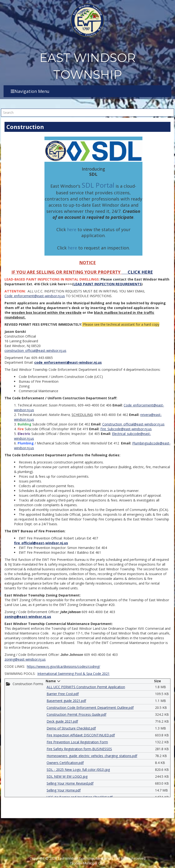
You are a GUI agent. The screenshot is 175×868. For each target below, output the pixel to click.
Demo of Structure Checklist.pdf (71, 728)
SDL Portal (98, 185)
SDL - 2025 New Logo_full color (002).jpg (78, 770)
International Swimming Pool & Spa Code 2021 (73, 674)
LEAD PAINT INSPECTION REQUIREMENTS (107, 284)
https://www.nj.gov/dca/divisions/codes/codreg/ (63, 666)
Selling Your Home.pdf (64, 790)
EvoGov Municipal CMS (88, 863)
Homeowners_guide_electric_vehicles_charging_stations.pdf (92, 756)
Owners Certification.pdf (65, 763)
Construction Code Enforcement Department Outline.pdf (90, 708)
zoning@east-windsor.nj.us (28, 617)
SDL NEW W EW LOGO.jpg (67, 776)
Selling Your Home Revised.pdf (70, 783)
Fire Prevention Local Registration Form (77, 742)
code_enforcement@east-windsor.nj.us (68, 362)
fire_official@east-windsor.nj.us (41, 543)
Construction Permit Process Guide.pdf (76, 714)
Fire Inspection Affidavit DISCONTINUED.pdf (81, 735)
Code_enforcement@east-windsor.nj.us (35, 296)
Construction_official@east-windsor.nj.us (133, 424)
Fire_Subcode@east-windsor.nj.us (126, 429)
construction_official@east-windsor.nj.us (35, 351)
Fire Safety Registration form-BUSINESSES (79, 749)
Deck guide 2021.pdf (62, 721)
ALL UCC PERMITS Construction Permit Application (86, 687)
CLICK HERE (140, 272)
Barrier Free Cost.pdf (63, 694)
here (72, 229)
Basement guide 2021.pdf (66, 701)
